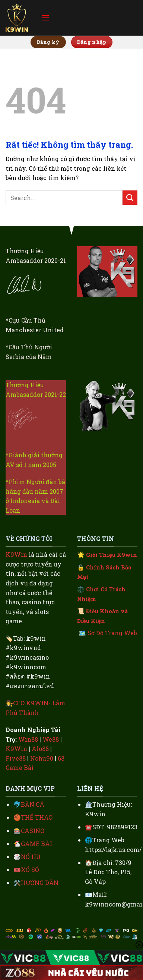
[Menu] (45, 18)
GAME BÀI (36, 844)
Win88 (28, 739)
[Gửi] (130, 198)
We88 (51, 739)
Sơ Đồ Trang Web (112, 633)
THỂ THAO (37, 817)
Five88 (16, 758)
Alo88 (40, 749)
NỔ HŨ (31, 857)
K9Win (16, 554)
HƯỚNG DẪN (40, 883)
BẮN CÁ (33, 804)
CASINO (33, 831)
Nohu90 (42, 758)
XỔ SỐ (30, 870)
